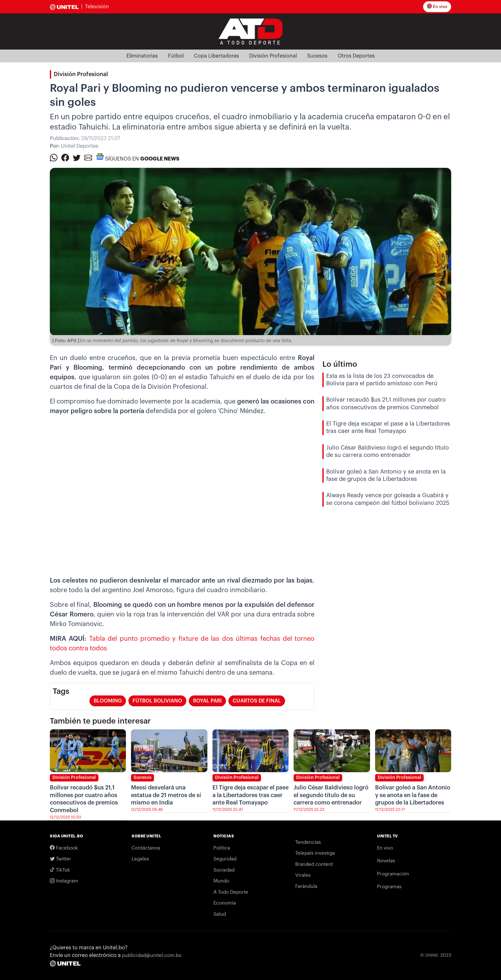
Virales (303, 875)
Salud (220, 914)
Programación (393, 874)
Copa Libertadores (216, 56)
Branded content (314, 864)
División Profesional (273, 56)
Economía (225, 903)
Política (222, 848)
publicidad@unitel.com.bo (152, 956)
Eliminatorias (142, 56)
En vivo (438, 7)
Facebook (64, 848)
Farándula (306, 886)
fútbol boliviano (157, 701)
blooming (108, 701)
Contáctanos (146, 848)
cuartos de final (257, 701)
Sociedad (224, 870)
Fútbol (176, 56)
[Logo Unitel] (250, 31)
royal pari (207, 701)
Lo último (340, 364)
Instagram (64, 881)
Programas (389, 887)
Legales (140, 859)
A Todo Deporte (231, 892)
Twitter (61, 859)
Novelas (386, 861)
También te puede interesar (100, 721)
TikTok (60, 870)
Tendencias (308, 842)
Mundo (221, 881)
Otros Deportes (356, 56)
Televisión (97, 7)
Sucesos (317, 56)
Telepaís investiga (315, 853)
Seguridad (225, 859)
